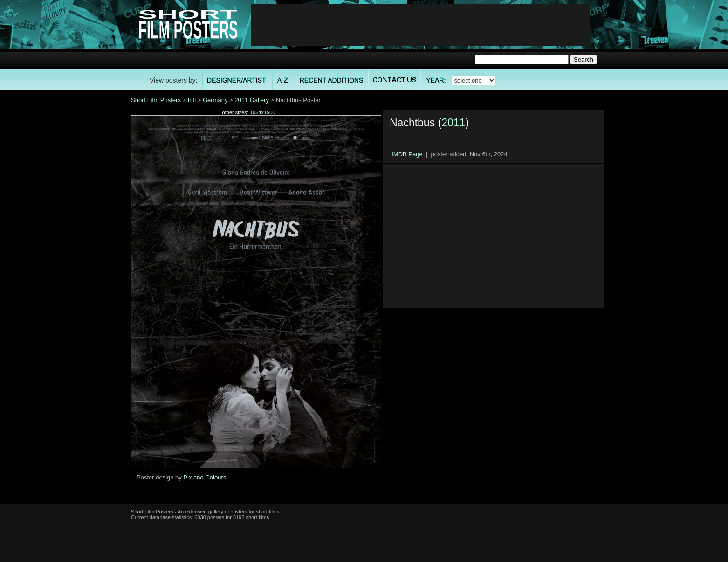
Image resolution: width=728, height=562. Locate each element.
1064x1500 (262, 112)
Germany (215, 100)
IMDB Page (407, 154)
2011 (453, 123)
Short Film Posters (156, 100)
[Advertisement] (420, 25)
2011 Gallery (252, 100)
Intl (192, 100)
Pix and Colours (205, 477)
